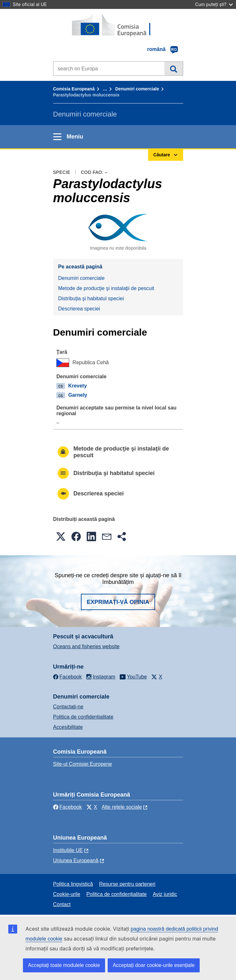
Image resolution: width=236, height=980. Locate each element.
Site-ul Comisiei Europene (83, 764)
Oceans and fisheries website (86, 646)
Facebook (68, 807)
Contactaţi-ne (68, 707)
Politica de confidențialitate (83, 717)
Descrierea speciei (79, 309)
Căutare (173, 68)
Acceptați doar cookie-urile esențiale (154, 965)
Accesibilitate (68, 727)
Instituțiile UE (68, 850)
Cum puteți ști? (214, 4)
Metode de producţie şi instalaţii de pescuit (106, 288)
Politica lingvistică (73, 884)
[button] (61, 536)
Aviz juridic (165, 894)
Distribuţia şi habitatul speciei (91, 298)
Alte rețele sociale (122, 807)
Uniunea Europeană (76, 860)
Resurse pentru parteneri (127, 884)
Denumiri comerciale (137, 89)
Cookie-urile (67, 894)
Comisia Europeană (74, 89)
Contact (62, 904)
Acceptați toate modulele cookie (64, 965)
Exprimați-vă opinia (118, 602)
